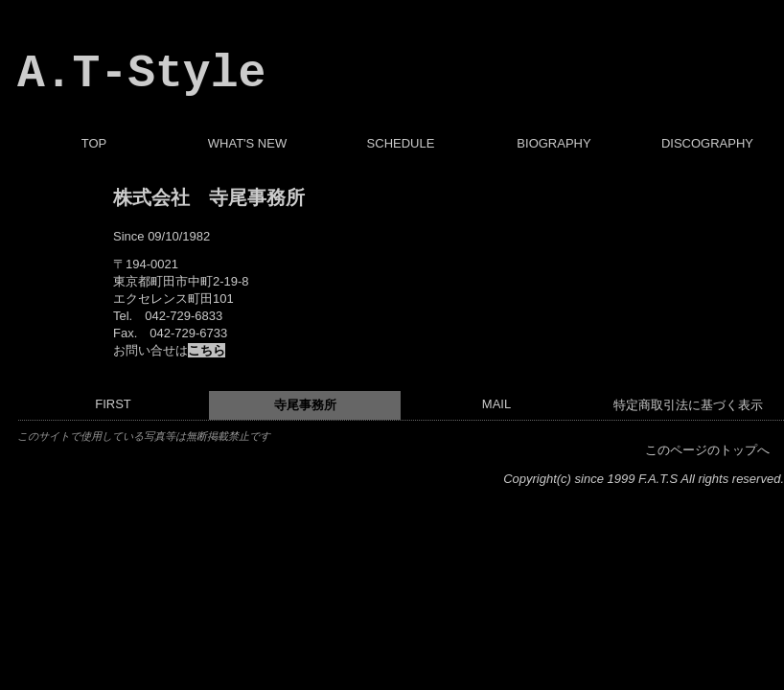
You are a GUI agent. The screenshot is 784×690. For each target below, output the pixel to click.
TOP (94, 143)
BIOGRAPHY (553, 143)
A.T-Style (141, 74)
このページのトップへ (707, 450)
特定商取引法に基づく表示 (688, 405)
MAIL (496, 404)
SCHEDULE (401, 143)
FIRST (113, 404)
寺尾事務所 (305, 405)
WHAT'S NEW (247, 143)
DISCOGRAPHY (707, 143)
